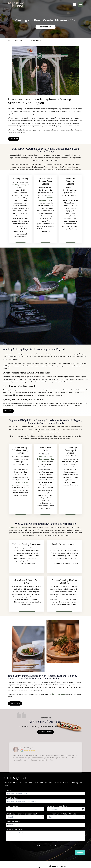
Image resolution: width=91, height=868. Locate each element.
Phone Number (12, 806)
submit (80, 852)
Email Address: (13, 798)
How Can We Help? (14, 829)
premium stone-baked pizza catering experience (45, 459)
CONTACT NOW (46, 27)
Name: (9, 790)
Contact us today (58, 694)
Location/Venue (13, 821)
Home (10, 40)
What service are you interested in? (21, 814)
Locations (19, 40)
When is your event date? (59, 806)
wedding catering (19, 185)
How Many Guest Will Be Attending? (63, 814)
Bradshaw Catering (17, 527)
